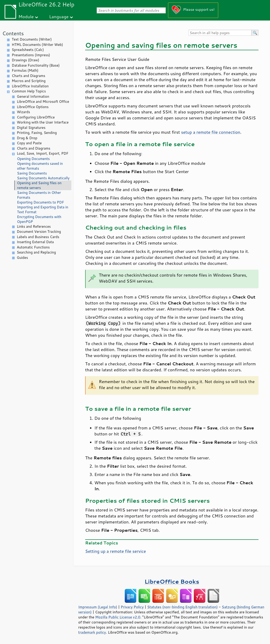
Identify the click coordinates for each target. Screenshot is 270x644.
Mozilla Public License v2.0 (118, 617)
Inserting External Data (35, 242)
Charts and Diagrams (28, 76)
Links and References (34, 226)
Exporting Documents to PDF (41, 202)
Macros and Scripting (29, 81)
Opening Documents (33, 159)
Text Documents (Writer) (32, 39)
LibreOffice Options (33, 107)
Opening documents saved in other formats (40, 166)
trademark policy (92, 632)
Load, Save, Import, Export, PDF (43, 153)
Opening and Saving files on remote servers (39, 185)
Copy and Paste (29, 143)
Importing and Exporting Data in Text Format (43, 210)
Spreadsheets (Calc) (28, 50)
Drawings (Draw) (25, 60)
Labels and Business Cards (38, 237)
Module (26, 16)
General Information (33, 96)
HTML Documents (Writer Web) (37, 45)
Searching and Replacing (36, 252)
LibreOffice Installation (30, 86)
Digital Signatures (31, 128)
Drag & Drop (27, 138)
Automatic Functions (33, 247)
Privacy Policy (132, 607)
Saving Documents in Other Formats (39, 195)
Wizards (23, 112)
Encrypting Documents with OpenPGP (39, 219)
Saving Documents (32, 173)
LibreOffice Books (172, 581)
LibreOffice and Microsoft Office (43, 102)
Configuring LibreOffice (36, 117)
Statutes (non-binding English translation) (182, 607)
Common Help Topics (29, 91)
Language (59, 16)
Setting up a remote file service (116, 551)
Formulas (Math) (25, 70)
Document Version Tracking (39, 232)
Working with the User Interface (43, 122)
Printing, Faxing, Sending (37, 133)
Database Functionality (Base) (36, 65)
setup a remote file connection (211, 132)
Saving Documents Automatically (43, 178)
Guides (22, 258)
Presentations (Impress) (31, 55)
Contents (13, 33)
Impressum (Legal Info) (98, 607)
